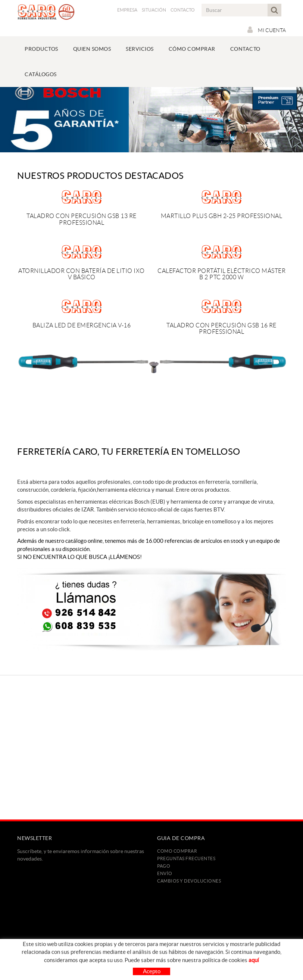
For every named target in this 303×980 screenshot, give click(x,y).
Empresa (127, 10)
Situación (154, 10)
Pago (164, 866)
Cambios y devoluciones (189, 881)
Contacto (183, 10)
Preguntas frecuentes (186, 858)
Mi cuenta (267, 30)
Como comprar (177, 851)
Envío (165, 873)
